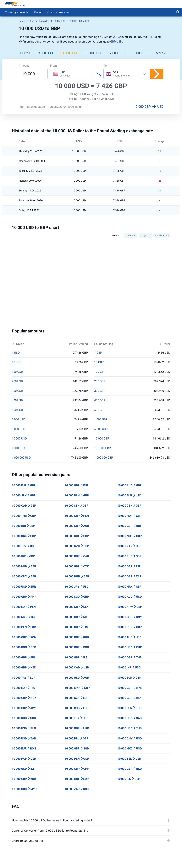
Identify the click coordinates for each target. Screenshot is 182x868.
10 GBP (99, 362)
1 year (145, 235)
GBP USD (116, 41)
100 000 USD (20, 448)
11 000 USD (92, 53)
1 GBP (98, 353)
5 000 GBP (101, 429)
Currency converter (17, 12)
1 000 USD (19, 419)
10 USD (17, 362)
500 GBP (100, 410)
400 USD (17, 400)
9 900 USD (45, 53)
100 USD (17, 372)
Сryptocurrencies (58, 12)
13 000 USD (140, 53)
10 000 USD (68, 53)
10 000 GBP (102, 439)
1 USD (16, 353)
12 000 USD (116, 53)
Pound (38, 12)
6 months (131, 235)
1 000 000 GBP (104, 458)
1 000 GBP (101, 419)
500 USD (17, 410)
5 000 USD (19, 429)
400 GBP (100, 400)
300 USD (17, 391)
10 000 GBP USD (149, 107)
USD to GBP (27, 53)
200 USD (17, 381)
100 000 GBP (102, 448)
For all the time (162, 235)
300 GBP (100, 391)
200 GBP (100, 381)
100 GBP (100, 372)
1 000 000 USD (21, 458)
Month (116, 235)
